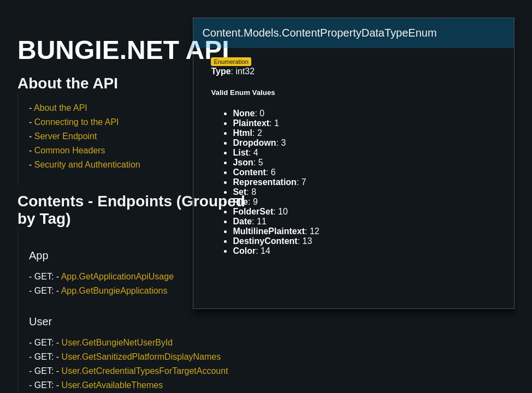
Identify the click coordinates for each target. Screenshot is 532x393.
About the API (61, 108)
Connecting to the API (77, 122)
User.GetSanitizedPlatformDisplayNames (141, 357)
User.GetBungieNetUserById (117, 343)
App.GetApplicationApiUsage (117, 276)
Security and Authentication (87, 165)
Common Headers (70, 150)
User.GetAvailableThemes (113, 385)
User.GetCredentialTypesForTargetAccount (145, 371)
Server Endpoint (66, 136)
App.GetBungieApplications (114, 291)
